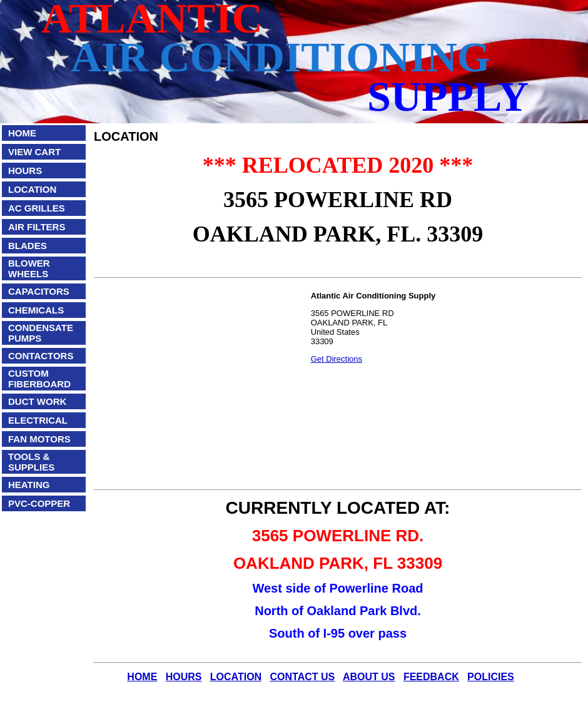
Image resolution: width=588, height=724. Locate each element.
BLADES (28, 246)
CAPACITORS (39, 291)
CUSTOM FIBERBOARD (39, 379)
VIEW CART (34, 152)
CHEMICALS (36, 310)
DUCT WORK (37, 401)
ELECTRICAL (38, 420)
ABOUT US (369, 677)
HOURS (25, 171)
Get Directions (337, 359)
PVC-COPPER (39, 503)
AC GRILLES (37, 208)
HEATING (29, 485)
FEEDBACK (431, 677)
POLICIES (491, 677)
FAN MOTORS (39, 439)
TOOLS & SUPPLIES (31, 462)
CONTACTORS (41, 356)
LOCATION (32, 189)
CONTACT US (303, 677)
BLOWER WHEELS (29, 268)
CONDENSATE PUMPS (41, 333)
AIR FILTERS (37, 227)
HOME (22, 133)
